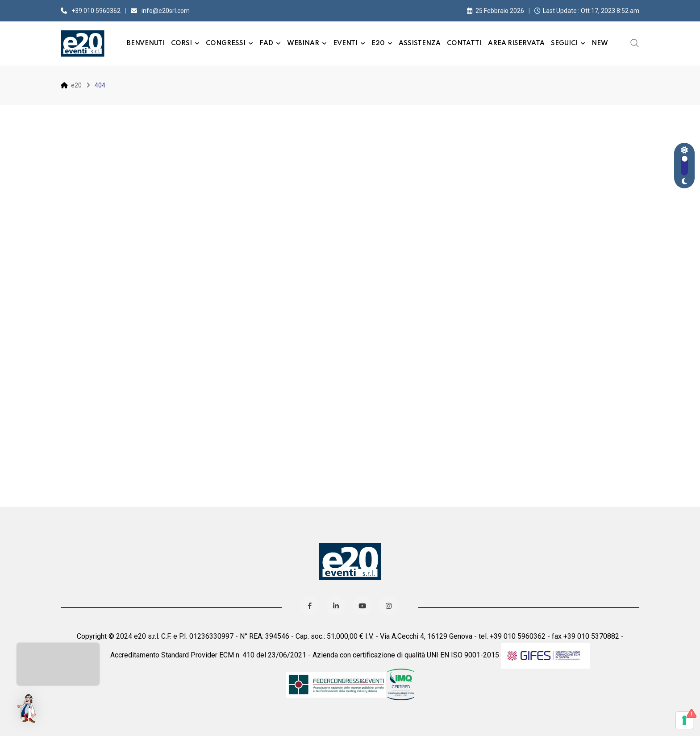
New (600, 43)
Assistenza (420, 43)
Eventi (345, 43)
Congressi (226, 43)
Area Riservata (516, 43)
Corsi (181, 43)
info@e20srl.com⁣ (166, 11)
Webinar (303, 43)
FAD (266, 43)
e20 (378, 43)
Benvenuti (146, 43)
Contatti (464, 43)
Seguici (564, 43)
